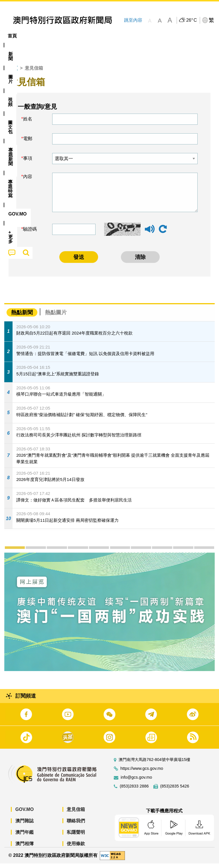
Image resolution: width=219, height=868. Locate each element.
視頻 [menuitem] (74, 36)
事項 (28, 163)
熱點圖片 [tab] (56, 317)
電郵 (28, 143)
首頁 (13, 73)
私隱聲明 (76, 837)
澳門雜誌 (25, 825)
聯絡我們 (76, 825)
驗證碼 (30, 234)
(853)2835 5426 (175, 791)
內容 (28, 181)
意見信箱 (76, 814)
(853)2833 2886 (134, 791)
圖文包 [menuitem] (96, 36)
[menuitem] (32, 36)
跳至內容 (133, 20)
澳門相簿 (25, 848)
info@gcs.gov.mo (136, 782)
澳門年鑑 (25, 837)
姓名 (28, 123)
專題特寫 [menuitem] (153, 36)
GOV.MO (25, 814)
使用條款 (76, 848)
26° (191, 20)
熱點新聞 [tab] (22, 317)
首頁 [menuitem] (12, 36)
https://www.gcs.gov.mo (142, 773)
